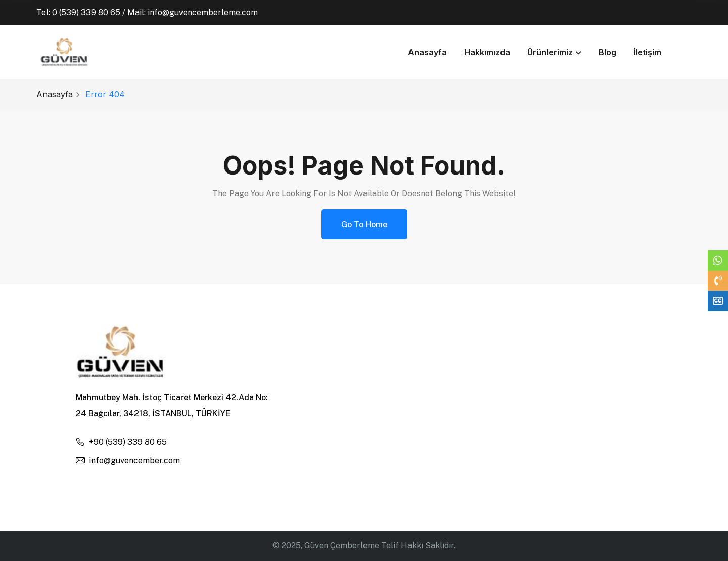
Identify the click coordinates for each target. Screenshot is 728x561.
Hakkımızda (487, 52)
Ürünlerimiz (550, 52)
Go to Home (364, 224)
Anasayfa (427, 52)
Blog (607, 52)
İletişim (647, 52)
